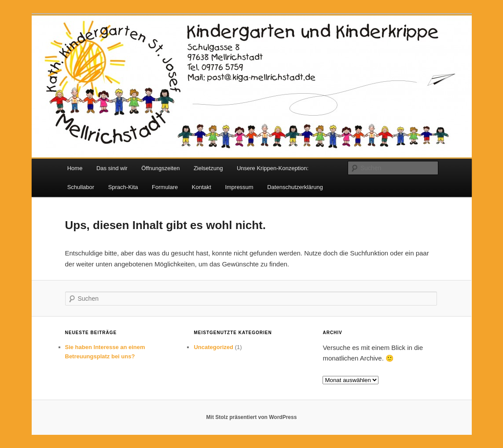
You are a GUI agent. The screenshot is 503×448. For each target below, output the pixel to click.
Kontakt (202, 187)
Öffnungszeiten (160, 168)
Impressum (239, 187)
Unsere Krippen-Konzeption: (273, 168)
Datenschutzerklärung (295, 187)
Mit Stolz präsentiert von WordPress (252, 417)
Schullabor (81, 187)
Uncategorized (213, 347)
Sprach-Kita (123, 187)
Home (75, 168)
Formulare (165, 187)
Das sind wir (112, 168)
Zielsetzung (208, 168)
